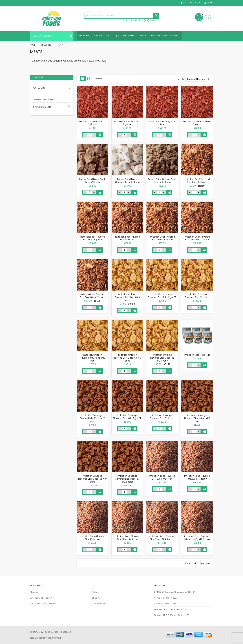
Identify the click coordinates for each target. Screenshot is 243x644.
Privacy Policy (98, 604)
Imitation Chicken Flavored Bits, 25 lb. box (197, 296)
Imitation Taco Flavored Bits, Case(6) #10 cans (162, 538)
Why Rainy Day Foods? (41, 598)
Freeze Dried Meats (44, 99)
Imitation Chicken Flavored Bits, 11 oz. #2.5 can (127, 297)
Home (33, 45)
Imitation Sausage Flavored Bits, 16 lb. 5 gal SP (127, 417)
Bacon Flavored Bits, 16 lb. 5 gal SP (127, 123)
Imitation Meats (43, 107)
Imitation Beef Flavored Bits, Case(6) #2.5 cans (93, 296)
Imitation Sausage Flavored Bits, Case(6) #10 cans (92, 479)
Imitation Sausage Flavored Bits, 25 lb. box (162, 417)
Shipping (96, 598)
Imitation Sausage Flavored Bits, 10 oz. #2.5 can (93, 418)
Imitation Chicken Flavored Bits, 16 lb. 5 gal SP (162, 296)
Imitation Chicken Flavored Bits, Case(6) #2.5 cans (162, 358)
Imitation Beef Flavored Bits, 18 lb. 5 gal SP (93, 238)
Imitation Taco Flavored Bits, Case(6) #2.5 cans (197, 538)
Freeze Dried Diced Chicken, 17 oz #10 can (127, 181)
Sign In (210, 3)
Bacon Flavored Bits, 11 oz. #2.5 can (92, 123)
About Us (34, 592)
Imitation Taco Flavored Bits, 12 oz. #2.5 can (162, 477)
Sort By (181, 79)
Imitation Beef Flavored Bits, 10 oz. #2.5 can (197, 181)
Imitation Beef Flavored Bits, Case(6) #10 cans (197, 238)
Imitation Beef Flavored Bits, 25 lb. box (127, 238)
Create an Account (192, 3)
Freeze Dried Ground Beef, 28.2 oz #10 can (162, 181)
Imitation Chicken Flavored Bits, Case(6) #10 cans (127, 358)
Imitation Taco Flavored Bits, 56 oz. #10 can (127, 538)
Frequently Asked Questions (43, 604)
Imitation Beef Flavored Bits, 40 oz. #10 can (162, 238)
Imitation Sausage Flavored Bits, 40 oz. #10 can (197, 418)
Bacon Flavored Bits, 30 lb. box (162, 123)
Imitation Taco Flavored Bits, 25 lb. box (93, 538)
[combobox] (122, 16)
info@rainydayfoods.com (175, 609)
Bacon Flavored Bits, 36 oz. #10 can (197, 123)
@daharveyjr (55, 638)
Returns (96, 592)
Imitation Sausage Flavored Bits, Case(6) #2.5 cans (127, 479)
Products (46, 45)
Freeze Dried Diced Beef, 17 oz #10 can (92, 181)
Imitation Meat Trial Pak (197, 355)
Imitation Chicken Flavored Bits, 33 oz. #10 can (92, 358)
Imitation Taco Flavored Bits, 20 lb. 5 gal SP (197, 477)
